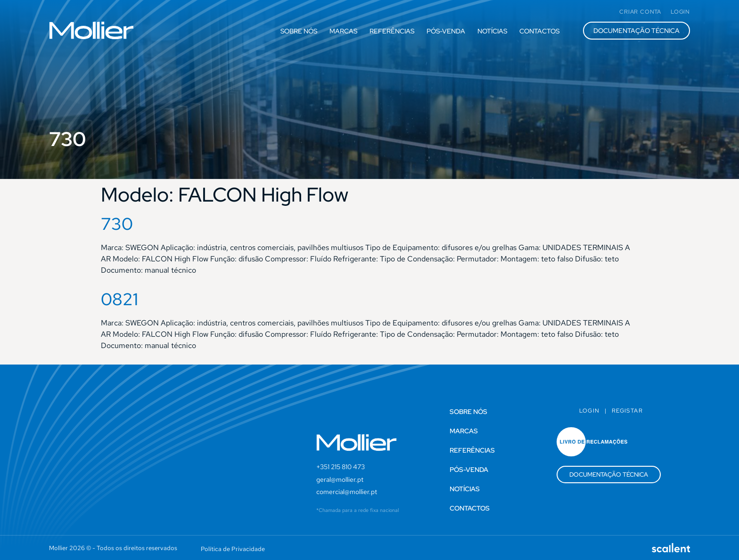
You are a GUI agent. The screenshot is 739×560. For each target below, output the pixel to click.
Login (590, 411)
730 (117, 224)
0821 (119, 299)
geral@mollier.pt (340, 479)
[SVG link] (91, 30)
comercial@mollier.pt (347, 492)
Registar (627, 411)
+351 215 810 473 (341, 467)
